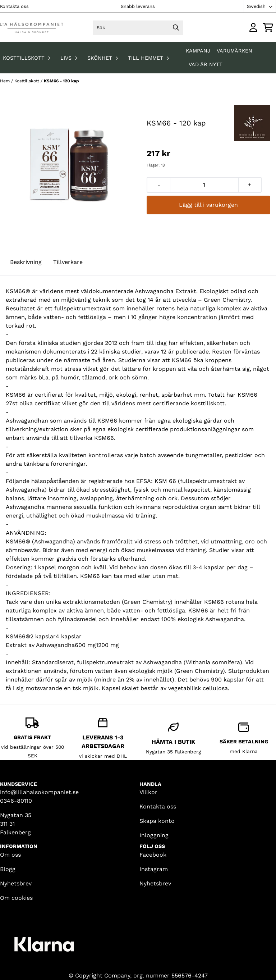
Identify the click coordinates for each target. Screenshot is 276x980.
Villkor (148, 792)
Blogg (8, 869)
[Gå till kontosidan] (253, 28)
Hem (6, 81)
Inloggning (154, 835)
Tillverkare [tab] (68, 262)
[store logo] (32, 28)
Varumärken (234, 51)
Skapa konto (157, 821)
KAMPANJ (199, 51)
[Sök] (138, 28)
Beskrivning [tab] (26, 262)
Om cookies (16, 898)
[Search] (176, 28)
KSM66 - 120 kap (61, 81)
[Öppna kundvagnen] (268, 28)
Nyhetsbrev (16, 883)
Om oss (10, 855)
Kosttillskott (27, 81)
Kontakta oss (14, 6)
